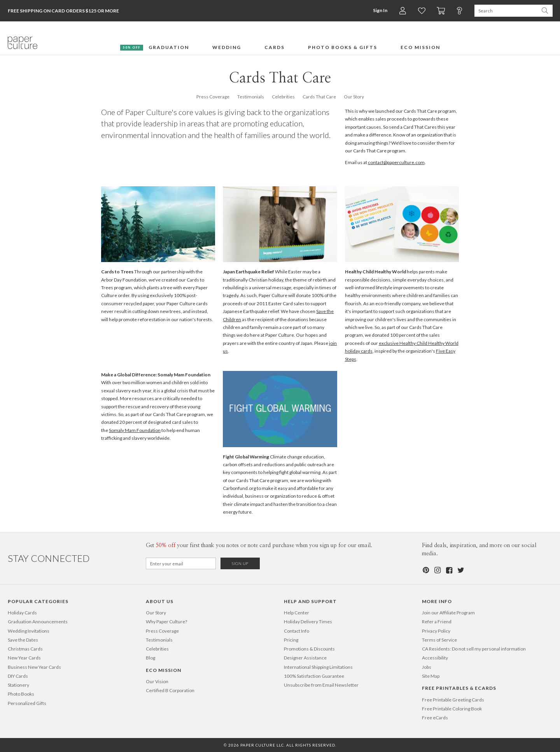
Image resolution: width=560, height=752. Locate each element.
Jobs (427, 667)
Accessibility (435, 658)
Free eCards (435, 718)
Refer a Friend (437, 622)
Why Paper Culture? (166, 622)
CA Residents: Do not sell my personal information (474, 649)
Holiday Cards (22, 613)
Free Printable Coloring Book (452, 709)
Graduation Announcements (38, 622)
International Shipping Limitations (318, 667)
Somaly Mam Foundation (135, 430)
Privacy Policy (436, 631)
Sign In (379, 10)
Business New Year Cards (34, 667)
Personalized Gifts (27, 703)
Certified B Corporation (170, 690)
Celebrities (283, 97)
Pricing (291, 640)
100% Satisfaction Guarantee (314, 676)
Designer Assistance (305, 658)
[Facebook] (449, 570)
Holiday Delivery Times (308, 622)
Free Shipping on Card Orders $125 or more (63, 11)
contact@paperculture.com (396, 162)
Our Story (354, 97)
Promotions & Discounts (309, 649)
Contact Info (297, 631)
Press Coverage (213, 97)
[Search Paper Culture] (506, 11)
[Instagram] (437, 570)
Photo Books (21, 694)
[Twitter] (460, 570)
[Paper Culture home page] (23, 43)
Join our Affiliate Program (448, 613)
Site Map (431, 676)
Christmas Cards (25, 649)
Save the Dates (23, 640)
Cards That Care (319, 97)
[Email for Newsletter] (181, 563)
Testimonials (251, 97)
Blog (150, 658)
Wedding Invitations (29, 631)
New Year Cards (24, 658)
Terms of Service (439, 640)
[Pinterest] (425, 570)
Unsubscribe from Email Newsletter (321, 685)
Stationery (18, 685)
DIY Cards (18, 676)
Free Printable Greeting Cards (453, 700)
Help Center (297, 613)
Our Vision (157, 681)
